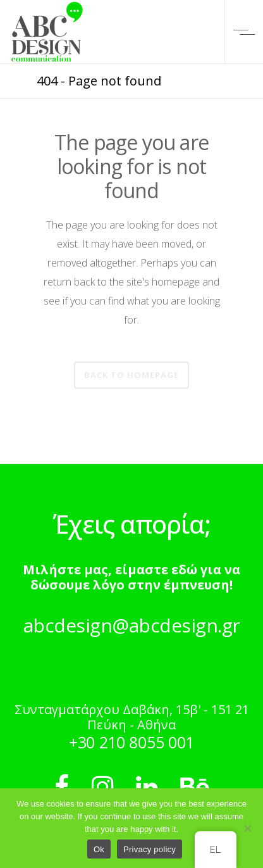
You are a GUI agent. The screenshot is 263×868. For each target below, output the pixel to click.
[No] (247, 828)
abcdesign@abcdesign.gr (132, 625)
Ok (99, 849)
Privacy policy (150, 849)
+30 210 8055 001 (131, 742)
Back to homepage (131, 375)
